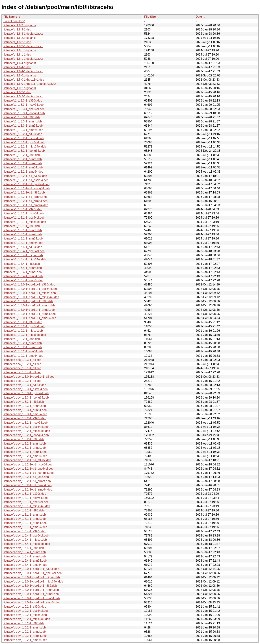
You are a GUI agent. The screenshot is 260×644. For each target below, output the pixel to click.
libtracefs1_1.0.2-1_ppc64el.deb (24, 326)
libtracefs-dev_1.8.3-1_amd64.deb (25, 414)
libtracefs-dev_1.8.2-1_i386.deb (24, 439)
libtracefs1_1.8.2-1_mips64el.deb (25, 147)
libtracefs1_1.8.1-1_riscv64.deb (23, 213)
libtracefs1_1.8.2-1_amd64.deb (23, 172)
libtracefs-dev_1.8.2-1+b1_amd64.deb (28, 490)
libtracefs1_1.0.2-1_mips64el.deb (25, 335)
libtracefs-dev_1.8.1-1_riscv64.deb (26, 498)
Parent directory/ (14, 21)
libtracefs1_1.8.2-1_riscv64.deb (23, 138)
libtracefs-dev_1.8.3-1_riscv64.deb (26, 389)
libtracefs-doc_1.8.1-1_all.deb (22, 368)
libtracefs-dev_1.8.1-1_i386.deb (24, 510)
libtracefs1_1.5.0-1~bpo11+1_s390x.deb (29, 284)
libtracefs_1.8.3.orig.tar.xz (20, 25)
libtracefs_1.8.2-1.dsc (17, 42)
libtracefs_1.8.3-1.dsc (17, 29)
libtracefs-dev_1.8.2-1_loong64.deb (26, 435)
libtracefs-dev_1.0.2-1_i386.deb (24, 623)
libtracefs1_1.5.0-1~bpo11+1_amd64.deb (30, 318)
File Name (10, 17)
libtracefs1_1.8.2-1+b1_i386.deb (24, 193)
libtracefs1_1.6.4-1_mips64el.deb (25, 259)
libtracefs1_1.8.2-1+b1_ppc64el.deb (26, 184)
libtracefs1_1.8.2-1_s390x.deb (23, 134)
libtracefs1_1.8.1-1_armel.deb (23, 234)
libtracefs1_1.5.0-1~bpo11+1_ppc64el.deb (31, 289)
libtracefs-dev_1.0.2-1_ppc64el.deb (26, 611)
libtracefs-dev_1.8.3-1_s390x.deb (25, 385)
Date (199, 17)
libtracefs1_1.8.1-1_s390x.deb (23, 209)
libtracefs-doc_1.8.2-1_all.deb (22, 364)
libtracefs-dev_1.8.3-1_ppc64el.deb (26, 393)
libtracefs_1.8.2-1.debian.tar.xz (23, 46)
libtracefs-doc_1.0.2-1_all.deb (22, 381)
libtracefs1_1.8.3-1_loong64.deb (24, 113)
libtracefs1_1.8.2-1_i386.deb (22, 155)
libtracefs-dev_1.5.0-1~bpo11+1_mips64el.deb (33, 582)
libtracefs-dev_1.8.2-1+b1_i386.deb (26, 477)
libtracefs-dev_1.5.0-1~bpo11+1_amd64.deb (32, 602)
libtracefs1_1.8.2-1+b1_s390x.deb (25, 176)
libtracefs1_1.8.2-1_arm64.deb (23, 167)
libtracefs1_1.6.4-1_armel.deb (23, 272)
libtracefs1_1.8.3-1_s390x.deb (23, 101)
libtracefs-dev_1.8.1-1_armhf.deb (25, 515)
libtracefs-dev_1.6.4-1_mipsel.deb (25, 540)
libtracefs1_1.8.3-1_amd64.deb (23, 130)
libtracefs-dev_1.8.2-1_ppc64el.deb (26, 427)
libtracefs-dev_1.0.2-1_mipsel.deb (25, 615)
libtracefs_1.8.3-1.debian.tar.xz (23, 34)
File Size (150, 17)
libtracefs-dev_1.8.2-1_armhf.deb (25, 444)
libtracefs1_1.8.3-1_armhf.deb (23, 121)
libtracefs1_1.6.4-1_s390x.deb (23, 247)
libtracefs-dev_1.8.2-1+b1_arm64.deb (27, 485)
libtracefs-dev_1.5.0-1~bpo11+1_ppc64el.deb (32, 573)
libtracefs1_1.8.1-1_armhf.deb (23, 230)
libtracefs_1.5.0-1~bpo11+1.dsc (24, 80)
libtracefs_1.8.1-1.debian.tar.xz (23, 59)
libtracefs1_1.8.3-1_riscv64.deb (23, 105)
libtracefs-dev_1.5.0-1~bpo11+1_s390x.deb (31, 569)
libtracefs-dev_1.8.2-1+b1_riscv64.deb (28, 464)
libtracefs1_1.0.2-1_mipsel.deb (23, 331)
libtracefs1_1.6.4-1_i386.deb (22, 264)
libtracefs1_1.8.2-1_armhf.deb (23, 159)
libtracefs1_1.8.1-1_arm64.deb (23, 239)
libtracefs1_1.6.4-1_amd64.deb (23, 280)
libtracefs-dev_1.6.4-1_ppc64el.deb (26, 536)
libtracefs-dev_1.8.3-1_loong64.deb (26, 398)
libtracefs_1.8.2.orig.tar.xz (20, 38)
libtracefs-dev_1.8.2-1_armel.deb (25, 448)
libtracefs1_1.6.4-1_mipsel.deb (23, 255)
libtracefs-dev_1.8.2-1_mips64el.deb (27, 431)
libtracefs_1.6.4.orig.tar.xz (20, 63)
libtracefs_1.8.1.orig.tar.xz (20, 50)
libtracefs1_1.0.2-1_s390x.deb (23, 322)
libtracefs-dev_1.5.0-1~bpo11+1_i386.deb (30, 586)
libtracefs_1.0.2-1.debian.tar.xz (23, 96)
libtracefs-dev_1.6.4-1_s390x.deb (25, 531)
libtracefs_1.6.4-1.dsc (17, 67)
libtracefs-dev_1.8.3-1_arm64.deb (25, 410)
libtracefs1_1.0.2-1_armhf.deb (23, 343)
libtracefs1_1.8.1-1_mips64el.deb (25, 222)
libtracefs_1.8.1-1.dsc (17, 55)
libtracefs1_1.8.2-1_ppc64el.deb (24, 142)
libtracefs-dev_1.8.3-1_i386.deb (24, 402)
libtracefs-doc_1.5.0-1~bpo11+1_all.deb (29, 377)
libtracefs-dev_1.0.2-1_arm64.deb (25, 636)
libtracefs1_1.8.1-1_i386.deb (22, 226)
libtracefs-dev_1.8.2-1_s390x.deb (25, 418)
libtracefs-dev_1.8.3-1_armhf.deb (25, 406)
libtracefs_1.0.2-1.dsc (17, 92)
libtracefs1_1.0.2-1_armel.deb (23, 347)
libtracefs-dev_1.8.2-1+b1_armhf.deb (27, 481)
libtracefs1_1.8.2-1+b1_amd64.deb (26, 205)
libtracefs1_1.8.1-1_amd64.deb (23, 243)
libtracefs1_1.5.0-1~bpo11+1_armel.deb (29, 310)
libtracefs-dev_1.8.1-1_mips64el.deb (27, 506)
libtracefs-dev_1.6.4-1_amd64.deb (25, 565)
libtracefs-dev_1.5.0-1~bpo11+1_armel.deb (31, 594)
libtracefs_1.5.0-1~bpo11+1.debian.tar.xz (30, 84)
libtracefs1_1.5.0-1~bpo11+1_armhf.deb (29, 305)
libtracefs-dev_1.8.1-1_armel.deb (25, 519)
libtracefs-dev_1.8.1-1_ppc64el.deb (26, 502)
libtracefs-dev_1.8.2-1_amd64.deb (25, 456)
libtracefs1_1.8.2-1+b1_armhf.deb (25, 197)
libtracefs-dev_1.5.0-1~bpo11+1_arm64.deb (32, 598)
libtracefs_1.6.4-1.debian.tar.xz (23, 71)
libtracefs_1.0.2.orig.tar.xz (20, 88)
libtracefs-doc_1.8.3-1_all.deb (22, 360)
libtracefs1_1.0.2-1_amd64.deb (23, 356)
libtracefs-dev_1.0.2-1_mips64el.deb (27, 619)
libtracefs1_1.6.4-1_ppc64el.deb (24, 251)
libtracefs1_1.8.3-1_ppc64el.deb (24, 109)
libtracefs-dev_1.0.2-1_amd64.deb (25, 640)
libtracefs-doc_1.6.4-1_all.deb (22, 372)
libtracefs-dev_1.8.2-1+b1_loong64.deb (29, 473)
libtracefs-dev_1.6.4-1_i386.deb (24, 548)
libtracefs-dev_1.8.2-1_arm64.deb (25, 452)
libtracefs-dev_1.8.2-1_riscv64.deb (26, 423)
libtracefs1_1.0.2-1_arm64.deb (23, 351)
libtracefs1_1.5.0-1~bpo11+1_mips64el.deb (31, 297)
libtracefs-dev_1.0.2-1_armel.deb (25, 632)
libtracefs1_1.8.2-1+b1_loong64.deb (27, 188)
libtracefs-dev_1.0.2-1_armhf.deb (25, 627)
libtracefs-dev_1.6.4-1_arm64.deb (25, 561)
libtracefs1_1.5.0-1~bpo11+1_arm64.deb (30, 314)
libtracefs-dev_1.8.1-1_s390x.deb (25, 494)
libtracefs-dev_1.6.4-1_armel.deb (25, 556)
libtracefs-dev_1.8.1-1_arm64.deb (25, 523)
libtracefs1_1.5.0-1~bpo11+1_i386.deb (28, 301)
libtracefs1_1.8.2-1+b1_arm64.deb (25, 201)
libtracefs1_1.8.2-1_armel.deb (23, 163)
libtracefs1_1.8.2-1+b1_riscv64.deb (26, 180)
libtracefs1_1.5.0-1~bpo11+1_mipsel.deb (30, 293)
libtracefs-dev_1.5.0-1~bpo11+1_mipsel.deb (32, 577)
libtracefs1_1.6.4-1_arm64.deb (23, 276)
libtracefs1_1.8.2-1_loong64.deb (24, 151)
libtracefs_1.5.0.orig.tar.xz (20, 75)
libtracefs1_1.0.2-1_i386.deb (22, 339)
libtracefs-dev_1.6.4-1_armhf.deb (25, 552)
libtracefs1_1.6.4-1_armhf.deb (23, 268)
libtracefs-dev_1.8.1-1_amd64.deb (25, 527)
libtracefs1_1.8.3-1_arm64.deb (23, 126)
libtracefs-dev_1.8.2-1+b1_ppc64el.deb (28, 469)
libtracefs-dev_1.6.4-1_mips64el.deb (27, 544)
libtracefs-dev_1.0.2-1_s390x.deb (25, 607)
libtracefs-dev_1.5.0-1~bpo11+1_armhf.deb (31, 590)
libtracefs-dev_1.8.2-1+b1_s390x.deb (27, 460)
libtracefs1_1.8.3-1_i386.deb (22, 117)
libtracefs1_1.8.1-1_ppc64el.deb (24, 218)
